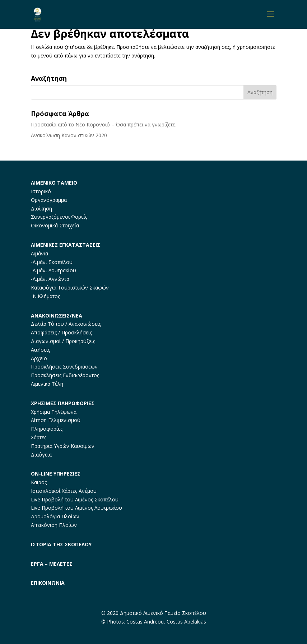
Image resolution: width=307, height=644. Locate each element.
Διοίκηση (41, 209)
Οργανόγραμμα (49, 200)
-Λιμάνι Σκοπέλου (52, 262)
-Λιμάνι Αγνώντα (50, 279)
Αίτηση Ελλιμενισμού (56, 420)
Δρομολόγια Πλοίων (55, 516)
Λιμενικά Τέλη (47, 384)
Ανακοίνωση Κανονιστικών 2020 (69, 135)
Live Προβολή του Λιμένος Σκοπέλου (75, 499)
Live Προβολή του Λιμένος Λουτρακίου (76, 508)
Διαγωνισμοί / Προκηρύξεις (63, 341)
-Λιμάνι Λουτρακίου (54, 270)
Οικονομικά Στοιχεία (55, 225)
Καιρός (39, 482)
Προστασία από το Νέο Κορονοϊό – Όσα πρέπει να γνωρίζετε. (104, 124)
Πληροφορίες (47, 429)
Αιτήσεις (40, 350)
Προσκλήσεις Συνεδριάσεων (64, 367)
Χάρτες (39, 437)
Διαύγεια (41, 455)
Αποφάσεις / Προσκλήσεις (61, 332)
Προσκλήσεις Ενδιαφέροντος (65, 375)
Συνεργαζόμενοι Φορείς (59, 217)
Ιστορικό (41, 191)
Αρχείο (39, 358)
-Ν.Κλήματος (45, 296)
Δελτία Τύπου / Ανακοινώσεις (66, 324)
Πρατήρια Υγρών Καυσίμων (63, 446)
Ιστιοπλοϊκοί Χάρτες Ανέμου (64, 491)
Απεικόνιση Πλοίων (54, 525)
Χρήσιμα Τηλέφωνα (54, 412)
